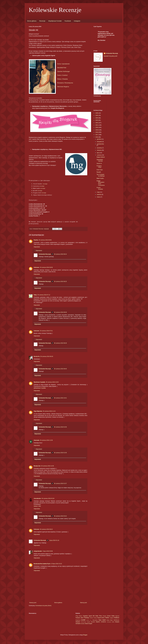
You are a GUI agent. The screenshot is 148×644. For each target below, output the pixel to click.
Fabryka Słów (79, 618)
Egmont (117, 616)
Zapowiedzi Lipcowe (100, 160)
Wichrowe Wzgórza (63, 87)
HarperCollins (101, 618)
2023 (97, 120)
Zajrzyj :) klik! (37, 506)
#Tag (77, 616)
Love (83, 620)
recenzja (45, 184)
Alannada (36, 440)
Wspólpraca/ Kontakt (55, 21)
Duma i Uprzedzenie (63, 64)
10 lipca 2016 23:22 (56, 564)
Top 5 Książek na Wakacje (101, 175)
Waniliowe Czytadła (39, 382)
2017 (97, 135)
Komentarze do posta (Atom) (43, 606)
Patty (35, 295)
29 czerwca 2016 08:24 (60, 254)
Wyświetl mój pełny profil (110, 56)
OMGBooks (116, 620)
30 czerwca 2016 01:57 (60, 483)
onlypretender (38, 551)
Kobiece (117, 618)
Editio (113, 616)
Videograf (109, 622)
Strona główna (32, 21)
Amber (80, 616)
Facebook (68, 21)
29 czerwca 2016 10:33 (52, 382)
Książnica (78, 620)
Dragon (105, 616)
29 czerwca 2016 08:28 (60, 312)
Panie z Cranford (62, 75)
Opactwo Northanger (64, 71)
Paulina (36, 240)
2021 (97, 125)
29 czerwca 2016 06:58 (46, 267)
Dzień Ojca (100, 170)
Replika (89, 622)
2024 (97, 118)
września (100, 148)
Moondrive (95, 620)
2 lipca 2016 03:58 (48, 551)
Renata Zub (37, 466)
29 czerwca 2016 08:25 (60, 281)
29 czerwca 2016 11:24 (49, 411)
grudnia (99, 139)
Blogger (85, 635)
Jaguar (112, 618)
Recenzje (42, 21)
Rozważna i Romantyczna (65, 83)
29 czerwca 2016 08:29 (47, 356)
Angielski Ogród (87, 616)
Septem (98, 622)
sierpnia (99, 150)
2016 (97, 137)
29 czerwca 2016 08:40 (60, 369)
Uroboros (103, 622)
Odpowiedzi (39, 251)
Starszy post (83, 603)
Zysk (113, 622)
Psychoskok (83, 622)
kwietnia (99, 195)
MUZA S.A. (89, 620)
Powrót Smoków (100, 188)
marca (99, 197)
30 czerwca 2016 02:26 (48, 498)
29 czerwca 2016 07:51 (46, 331)
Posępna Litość (99, 167)
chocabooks (37, 498)
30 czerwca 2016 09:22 (46, 529)
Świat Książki (89, 624)
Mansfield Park (62, 68)
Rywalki (99, 172)
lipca (98, 153)
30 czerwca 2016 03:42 (60, 516)
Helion (107, 618)
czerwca (99, 155)
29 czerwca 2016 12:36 (46, 440)
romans (78, 623)
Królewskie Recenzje (55, 10)
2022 (97, 123)
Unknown (36, 267)
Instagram (77, 21)
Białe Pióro (99, 616)
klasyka (117, 622)
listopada (100, 142)
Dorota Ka (37, 356)
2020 (97, 127)
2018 (97, 132)
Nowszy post (33, 603)
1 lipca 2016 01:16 (54, 540)
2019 (97, 130)
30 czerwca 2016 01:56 (60, 427)
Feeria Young (93, 618)
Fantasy (86, 618)
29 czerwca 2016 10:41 (60, 398)
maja (98, 192)
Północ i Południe (62, 79)
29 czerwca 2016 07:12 (44, 295)
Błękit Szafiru (100, 178)
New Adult (102, 620)
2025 (97, 115)
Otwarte (78, 622)
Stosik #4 (99, 163)
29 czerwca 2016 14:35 (47, 466)
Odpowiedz (37, 247)
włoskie (83, 624)
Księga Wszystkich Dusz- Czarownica (101, 183)
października (100, 144)
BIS (94, 616)
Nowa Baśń (110, 620)
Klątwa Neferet (101, 157)
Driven (109, 616)
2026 (97, 113)
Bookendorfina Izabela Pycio (42, 564)
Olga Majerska (38, 411)
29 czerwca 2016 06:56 (45, 240)
